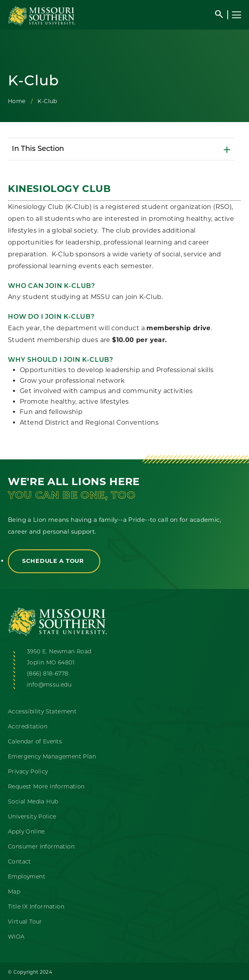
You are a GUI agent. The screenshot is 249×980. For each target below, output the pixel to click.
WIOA (16, 937)
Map (14, 892)
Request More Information (46, 787)
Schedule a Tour (54, 561)
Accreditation (28, 727)
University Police (32, 817)
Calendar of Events (35, 742)
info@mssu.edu (49, 685)
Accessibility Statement (42, 712)
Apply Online (26, 832)
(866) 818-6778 (48, 674)
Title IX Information (36, 907)
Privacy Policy (28, 772)
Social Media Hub (33, 802)
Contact (20, 862)
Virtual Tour (25, 922)
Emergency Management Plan (52, 757)
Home (17, 101)
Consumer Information (41, 847)
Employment (27, 877)
